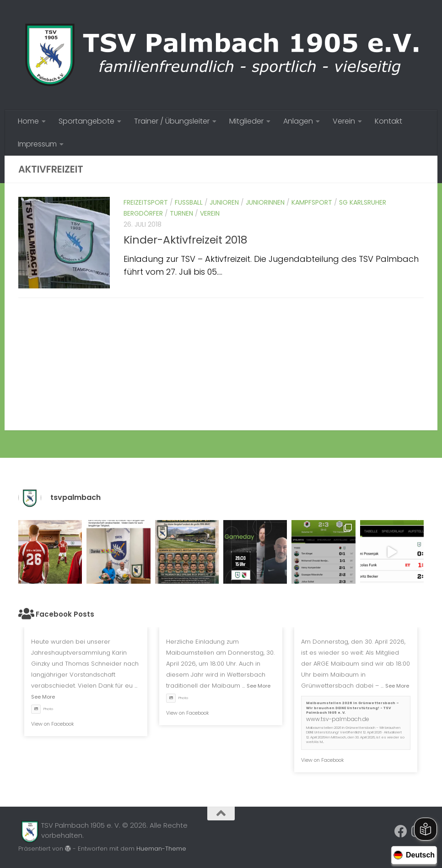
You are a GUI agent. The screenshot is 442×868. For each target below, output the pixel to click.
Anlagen (298, 121)
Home (28, 121)
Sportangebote (86, 121)
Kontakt (388, 121)
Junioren (224, 202)
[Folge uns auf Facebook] (401, 831)
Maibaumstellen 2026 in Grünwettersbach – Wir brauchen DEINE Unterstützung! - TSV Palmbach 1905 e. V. (353, 708)
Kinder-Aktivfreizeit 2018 (186, 240)
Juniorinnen (265, 202)
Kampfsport (312, 202)
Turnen (181, 213)
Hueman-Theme (161, 849)
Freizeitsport (146, 202)
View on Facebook (53, 724)
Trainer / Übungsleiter (172, 121)
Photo (42, 709)
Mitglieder (246, 121)
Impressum (37, 144)
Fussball (189, 202)
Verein (344, 121)
